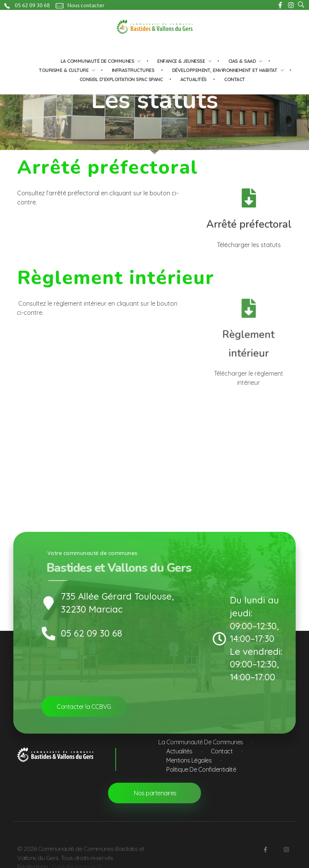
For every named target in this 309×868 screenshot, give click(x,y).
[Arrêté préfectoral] (248, 198)
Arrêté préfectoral (248, 224)
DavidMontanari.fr (77, 860)
